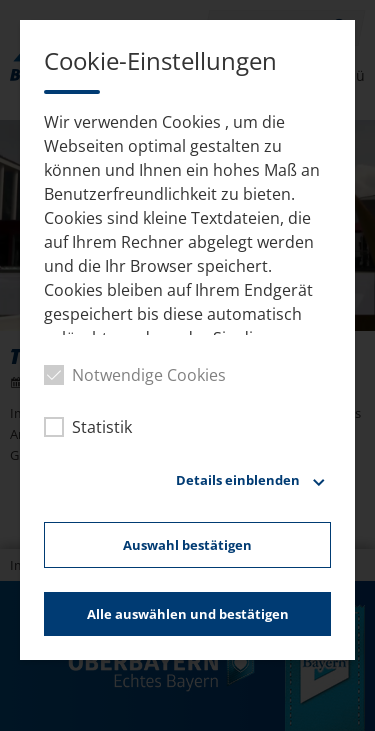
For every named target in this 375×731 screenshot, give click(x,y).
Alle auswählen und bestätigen (188, 614)
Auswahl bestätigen (187, 545)
